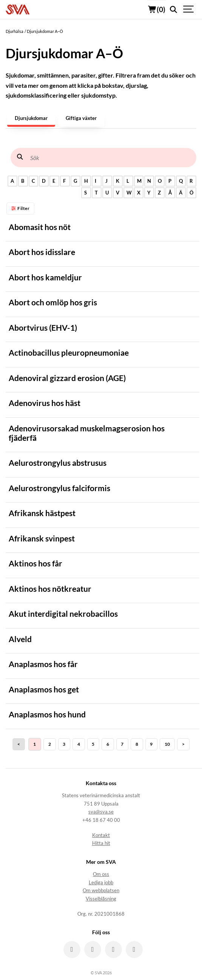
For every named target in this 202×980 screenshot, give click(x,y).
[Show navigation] (189, 9)
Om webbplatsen (101, 891)
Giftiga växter (81, 118)
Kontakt (101, 835)
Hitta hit (101, 843)
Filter (21, 208)
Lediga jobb (101, 883)
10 (167, 744)
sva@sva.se (101, 812)
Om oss (101, 874)
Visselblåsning (101, 899)
